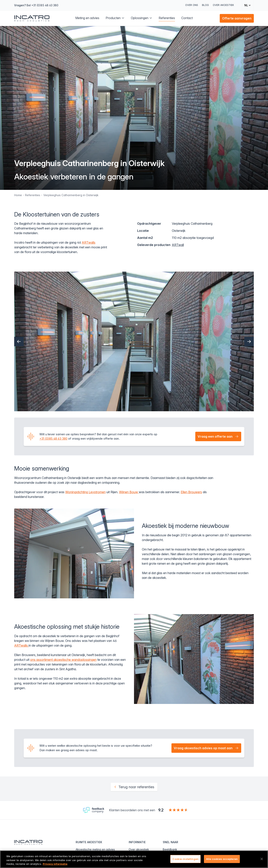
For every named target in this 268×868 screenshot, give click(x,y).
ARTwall (178, 245)
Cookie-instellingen (185, 859)
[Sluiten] (262, 859)
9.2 (161, 810)
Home (18, 195)
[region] (134, 859)
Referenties (33, 195)
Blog (205, 5)
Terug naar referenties (134, 787)
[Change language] (248, 5)
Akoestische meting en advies (95, 849)
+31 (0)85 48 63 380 (53, 439)
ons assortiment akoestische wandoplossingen (63, 660)
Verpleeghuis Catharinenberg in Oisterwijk (71, 195)
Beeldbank (170, 849)
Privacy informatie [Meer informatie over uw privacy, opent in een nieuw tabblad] (55, 864)
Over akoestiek (223, 5)
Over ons (192, 5)
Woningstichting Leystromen (85, 492)
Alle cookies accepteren (222, 859)
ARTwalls (89, 242)
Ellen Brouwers (191, 492)
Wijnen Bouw (129, 492)
